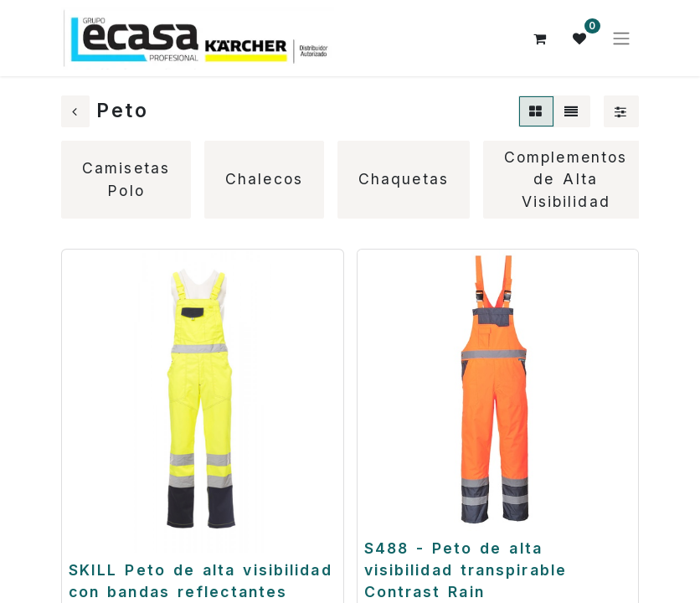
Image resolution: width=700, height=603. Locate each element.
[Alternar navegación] (621, 39)
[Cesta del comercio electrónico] (540, 39)
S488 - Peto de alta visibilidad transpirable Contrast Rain (466, 570)
